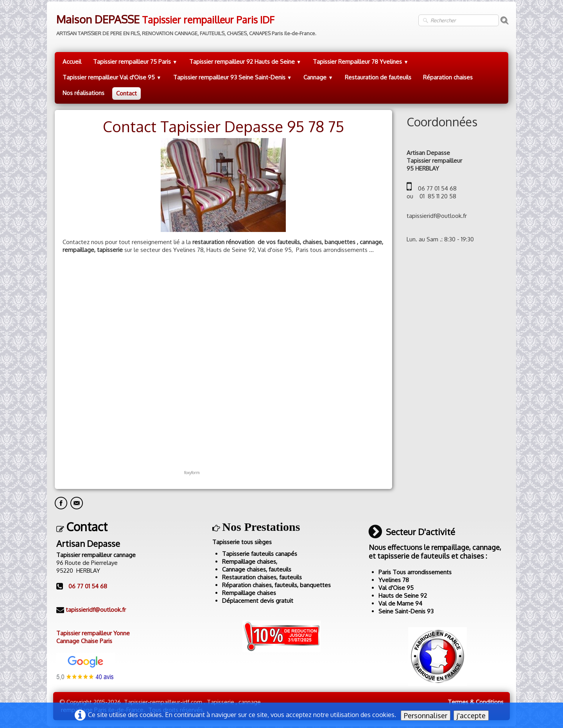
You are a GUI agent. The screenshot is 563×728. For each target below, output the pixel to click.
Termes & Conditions (476, 702)
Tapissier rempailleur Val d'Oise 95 (112, 77)
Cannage (318, 77)
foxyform (192, 472)
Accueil (72, 62)
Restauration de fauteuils (378, 77)
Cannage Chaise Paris (84, 641)
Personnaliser (426, 715)
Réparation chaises (448, 77)
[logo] (186, 22)
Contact (126, 93)
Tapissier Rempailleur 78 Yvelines (361, 62)
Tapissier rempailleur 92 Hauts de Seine (245, 62)
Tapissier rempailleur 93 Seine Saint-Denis (233, 77)
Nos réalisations (83, 93)
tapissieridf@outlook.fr (96, 610)
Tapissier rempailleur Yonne (93, 633)
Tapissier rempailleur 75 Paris (135, 62)
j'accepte (471, 715)
